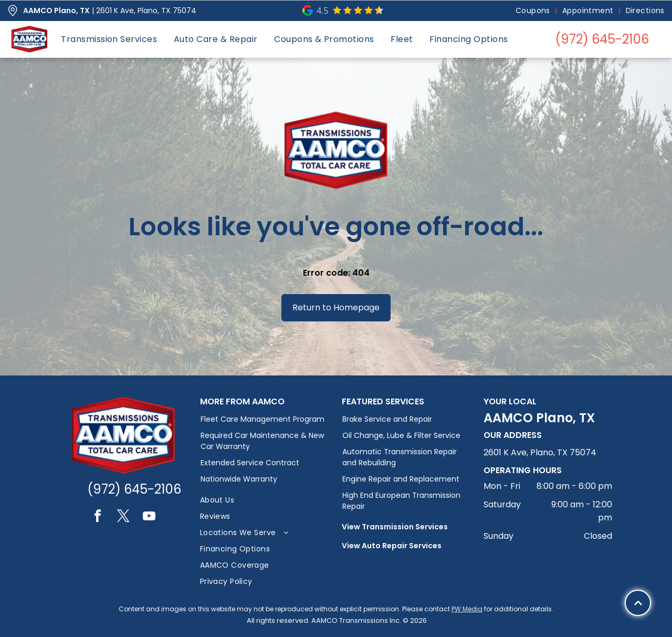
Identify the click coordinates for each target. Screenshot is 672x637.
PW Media (467, 609)
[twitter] (123, 518)
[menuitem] (534, 11)
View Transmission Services (395, 527)
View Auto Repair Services (392, 546)
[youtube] (149, 518)
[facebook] (98, 518)
